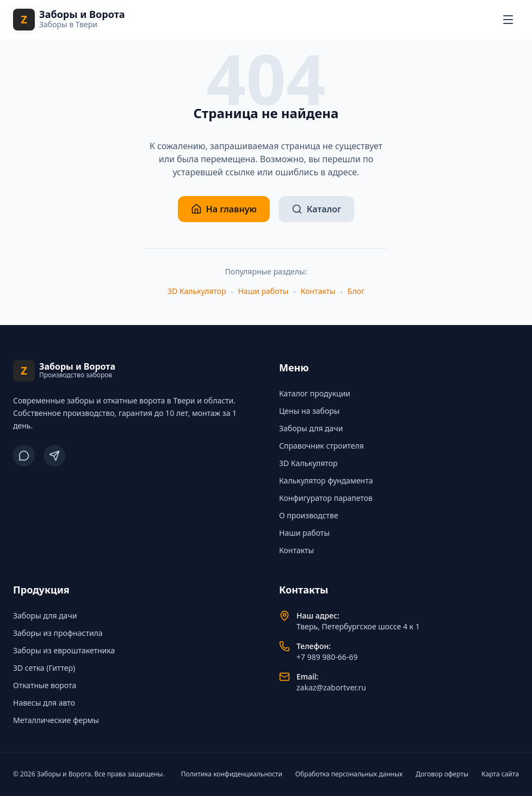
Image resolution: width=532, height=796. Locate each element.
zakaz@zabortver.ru (331, 687)
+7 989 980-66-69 (327, 657)
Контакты (318, 291)
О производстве (309, 515)
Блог (356, 291)
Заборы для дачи (311, 428)
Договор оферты (442, 774)
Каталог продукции (315, 393)
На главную (224, 209)
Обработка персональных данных (349, 774)
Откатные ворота (45, 685)
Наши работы (263, 291)
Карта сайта (500, 774)
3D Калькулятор (197, 291)
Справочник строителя (321, 446)
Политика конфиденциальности (232, 774)
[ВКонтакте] (24, 456)
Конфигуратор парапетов (326, 498)
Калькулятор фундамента (326, 480)
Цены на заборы (309, 411)
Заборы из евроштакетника (64, 650)
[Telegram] (54, 456)
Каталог (317, 209)
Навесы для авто (44, 703)
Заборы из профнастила (58, 633)
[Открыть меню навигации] (508, 20)
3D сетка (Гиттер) (44, 668)
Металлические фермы (56, 720)
